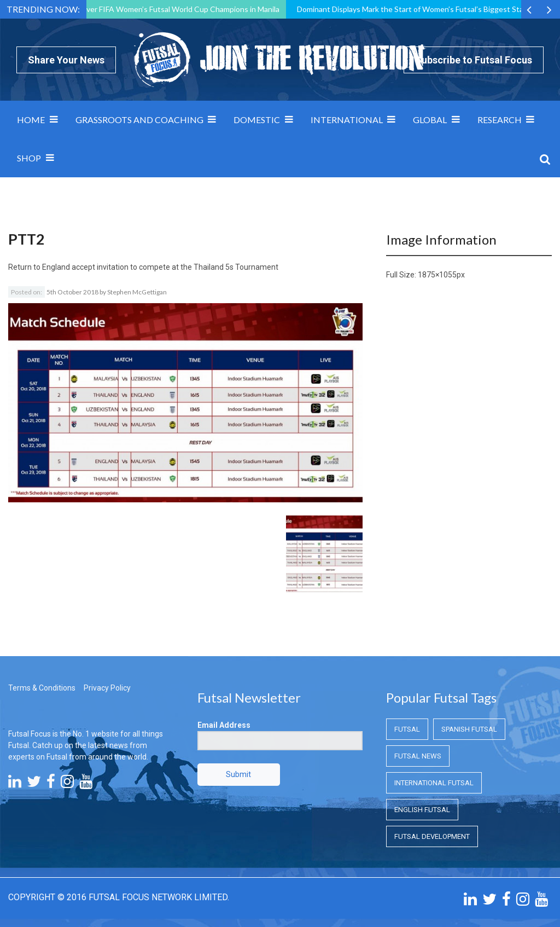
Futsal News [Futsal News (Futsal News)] (418, 756)
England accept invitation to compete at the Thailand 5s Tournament (160, 267)
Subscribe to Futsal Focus (474, 60)
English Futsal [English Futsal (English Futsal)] (422, 810)
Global (430, 120)
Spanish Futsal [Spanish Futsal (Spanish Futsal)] (469, 729)
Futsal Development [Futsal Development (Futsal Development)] (432, 836)
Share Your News (66, 60)
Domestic (257, 120)
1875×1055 (437, 275)
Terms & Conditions (42, 688)
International (347, 120)
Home (31, 120)
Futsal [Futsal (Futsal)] (407, 729)
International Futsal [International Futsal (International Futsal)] (434, 783)
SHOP (29, 158)
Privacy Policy (107, 688)
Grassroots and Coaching (139, 120)
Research (500, 120)
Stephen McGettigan (137, 292)
